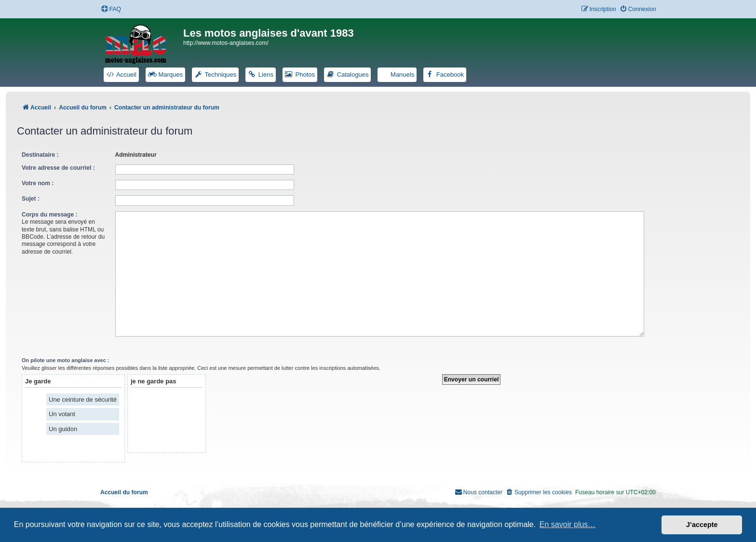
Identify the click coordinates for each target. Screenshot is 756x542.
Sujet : (31, 199)
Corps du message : (50, 215)
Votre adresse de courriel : (58, 168)
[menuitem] (111, 9)
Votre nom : (38, 183)
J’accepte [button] (702, 525)
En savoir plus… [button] (568, 524)
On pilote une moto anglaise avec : (66, 356)
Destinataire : (40, 155)
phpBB (356, 507)
